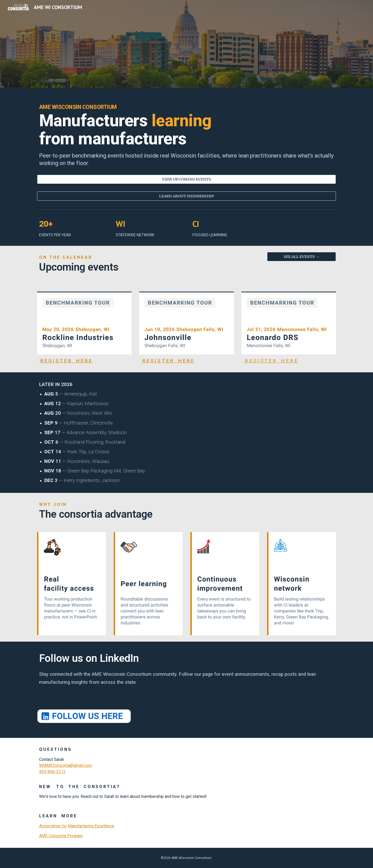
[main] (187, 134)
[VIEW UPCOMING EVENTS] (187, 179)
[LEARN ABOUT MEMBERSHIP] (187, 196)
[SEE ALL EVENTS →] (302, 257)
